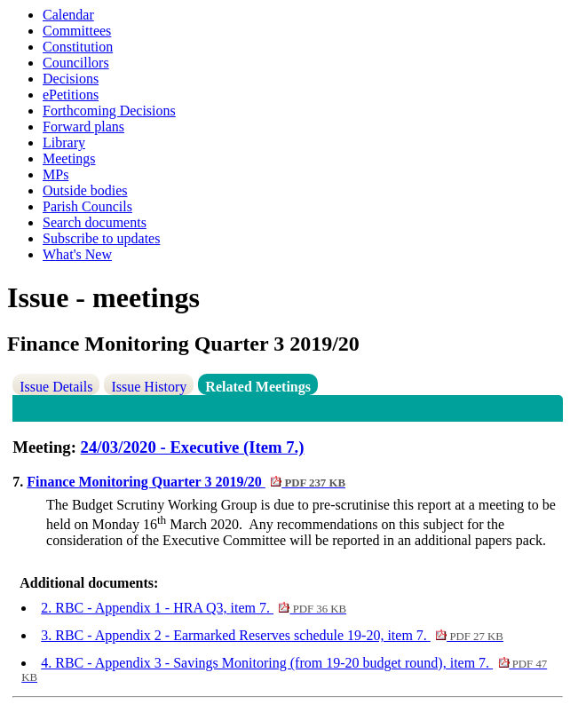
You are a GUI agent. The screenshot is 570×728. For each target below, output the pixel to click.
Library (64, 142)
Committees (77, 31)
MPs (55, 174)
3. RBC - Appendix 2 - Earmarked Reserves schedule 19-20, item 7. (272, 635)
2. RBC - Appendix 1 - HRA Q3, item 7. (194, 608)
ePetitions (71, 95)
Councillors (76, 63)
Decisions (71, 79)
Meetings (69, 158)
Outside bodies (85, 190)
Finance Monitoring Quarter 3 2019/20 (186, 482)
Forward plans (83, 127)
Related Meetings (258, 387)
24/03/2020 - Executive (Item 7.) (193, 447)
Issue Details (56, 387)
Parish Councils (87, 206)
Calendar (68, 15)
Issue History (149, 387)
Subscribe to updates (101, 238)
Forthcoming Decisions (109, 111)
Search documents (95, 222)
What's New (77, 254)
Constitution (78, 47)
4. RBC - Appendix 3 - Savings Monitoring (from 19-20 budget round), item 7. (284, 669)
